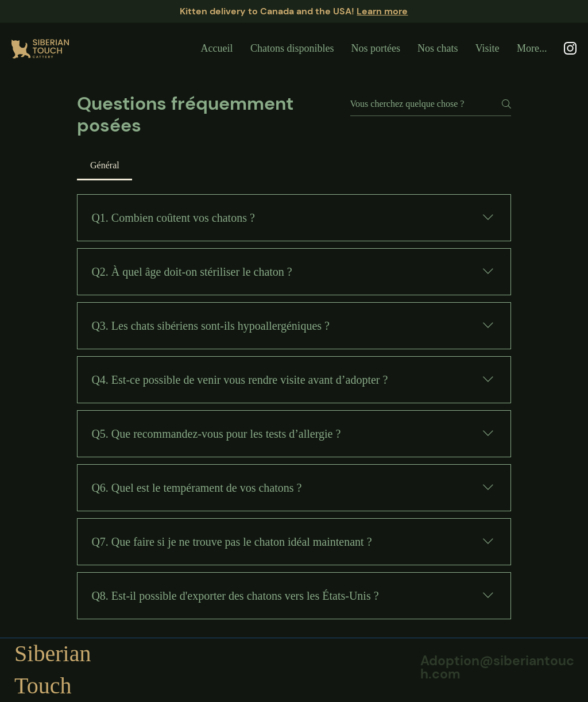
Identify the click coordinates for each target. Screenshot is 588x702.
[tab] (105, 165)
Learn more (382, 11)
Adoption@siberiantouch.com (497, 668)
